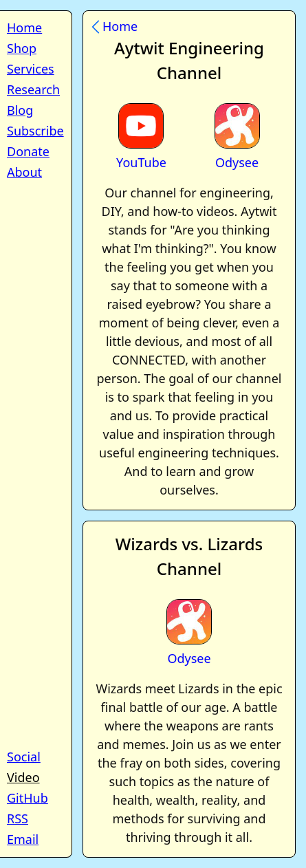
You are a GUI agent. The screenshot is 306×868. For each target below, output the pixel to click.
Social (24, 757)
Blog (20, 110)
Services (31, 69)
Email (23, 839)
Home (24, 28)
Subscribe (35, 131)
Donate (28, 151)
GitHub (28, 798)
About (24, 172)
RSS (18, 818)
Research (33, 89)
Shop (22, 48)
